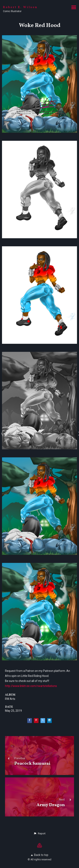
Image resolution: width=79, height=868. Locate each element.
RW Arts (10, 699)
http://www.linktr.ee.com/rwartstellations (31, 686)
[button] (39, 834)
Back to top (40, 855)
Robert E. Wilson (20, 7)
